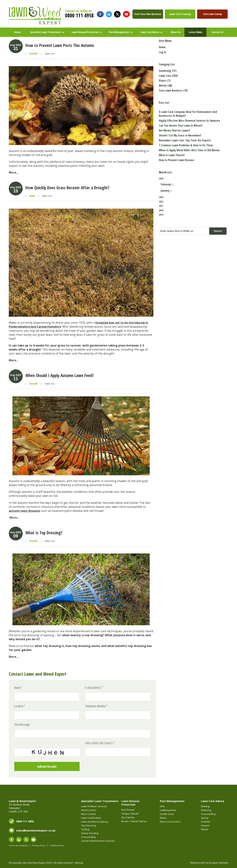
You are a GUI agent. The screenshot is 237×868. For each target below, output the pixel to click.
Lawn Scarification (91, 818)
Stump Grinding (90, 833)
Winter (205, 829)
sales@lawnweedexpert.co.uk (36, 830)
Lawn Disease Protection (85, 32)
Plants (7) (165, 81)
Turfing (85, 829)
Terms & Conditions (19, 845)
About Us (176, 32)
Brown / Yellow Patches (134, 821)
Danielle (33, 54)
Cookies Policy (57, 845)
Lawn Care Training (180, 14)
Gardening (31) (168, 71)
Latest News (195, 32)
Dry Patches (128, 817)
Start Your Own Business (148, 14)
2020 (161, 210)
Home (18, 32)
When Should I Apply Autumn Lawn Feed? (60, 375)
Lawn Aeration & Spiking (94, 822)
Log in (163, 52)
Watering (206, 810)
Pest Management (119, 32)
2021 (161, 206)
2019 (161, 215)
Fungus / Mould (130, 814)
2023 (161, 197)
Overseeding (88, 837)
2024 (194, 185)
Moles (163, 818)
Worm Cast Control (170, 822)
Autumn (205, 825)
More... (14, 173)
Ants (162, 806)
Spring (205, 818)
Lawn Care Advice (150, 32)
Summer (206, 822)
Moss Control (88, 814)
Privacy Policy (39, 845)
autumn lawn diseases (25, 511)
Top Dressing (88, 825)
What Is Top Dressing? (44, 533)
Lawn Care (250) (168, 76)
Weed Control (89, 810)
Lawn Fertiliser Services (94, 806)
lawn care (50, 54)
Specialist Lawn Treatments (46, 32)
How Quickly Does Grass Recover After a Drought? (67, 188)
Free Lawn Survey (212, 14)
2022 (161, 201)
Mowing (205, 806)
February (166, 184)
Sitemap (79, 863)
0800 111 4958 (79, 15)
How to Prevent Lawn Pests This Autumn (60, 45)
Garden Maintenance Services (98, 841)
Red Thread (128, 810)
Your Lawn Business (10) (173, 91)
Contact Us (217, 32)
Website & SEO (198, 863)
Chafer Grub (167, 814)
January (165, 191)
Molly (32, 196)
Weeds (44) (166, 86)
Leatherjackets (168, 810)
